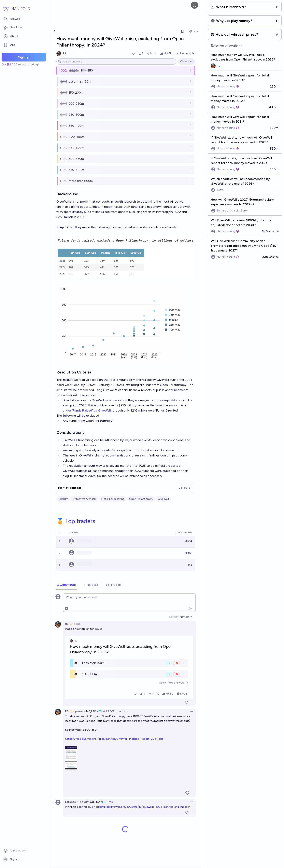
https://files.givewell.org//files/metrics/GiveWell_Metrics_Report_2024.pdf (114, 739)
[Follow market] (183, 32)
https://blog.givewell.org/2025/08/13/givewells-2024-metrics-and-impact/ (142, 807)
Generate (184, 488)
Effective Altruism (85, 499)
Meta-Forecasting (113, 499)
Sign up (24, 57)
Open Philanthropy (141, 499)
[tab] (66, 585)
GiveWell (163, 499)
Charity (63, 499)
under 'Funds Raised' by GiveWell (87, 410)
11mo (77, 624)
